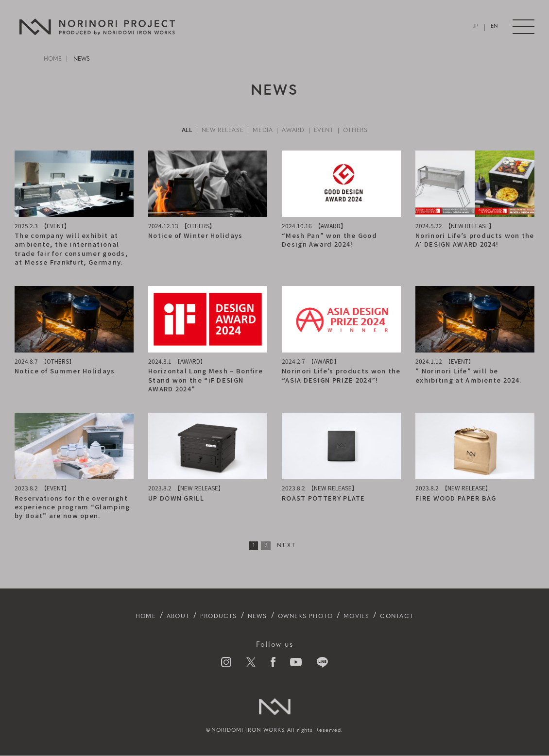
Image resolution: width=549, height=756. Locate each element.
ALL (173, 131)
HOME (53, 59)
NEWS (252, 617)
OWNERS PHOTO (312, 617)
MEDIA (261, 131)
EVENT (331, 131)
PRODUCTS (204, 617)
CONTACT (426, 617)
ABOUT (154, 617)
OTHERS (368, 131)
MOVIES (377, 617)
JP (476, 27)
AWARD (297, 131)
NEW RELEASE (215, 131)
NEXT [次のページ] (287, 546)
